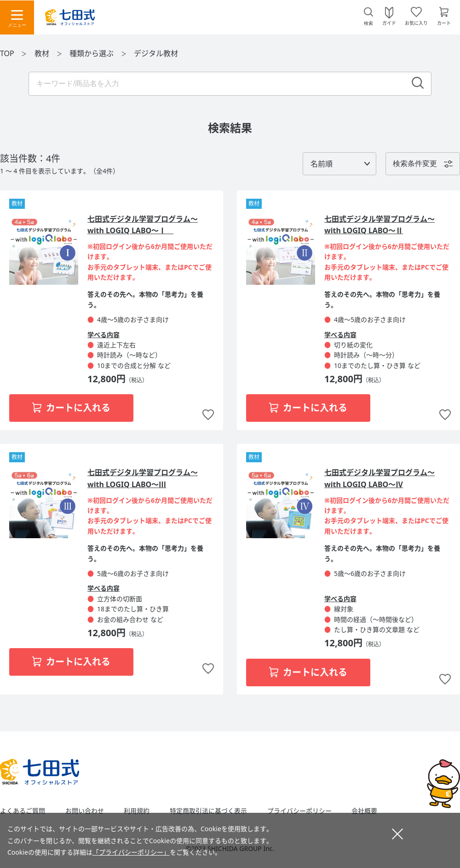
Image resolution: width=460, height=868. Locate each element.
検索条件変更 (415, 164)
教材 (43, 53)
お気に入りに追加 (208, 415)
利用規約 (137, 811)
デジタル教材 (156, 53)
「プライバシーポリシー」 (131, 852)
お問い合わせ (85, 811)
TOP (7, 53)
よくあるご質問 (23, 811)
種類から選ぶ (92, 53)
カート (444, 23)
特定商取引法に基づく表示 (208, 811)
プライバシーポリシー (299, 811)
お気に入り (416, 23)
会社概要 (364, 811)
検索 (368, 23)
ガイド (389, 23)
